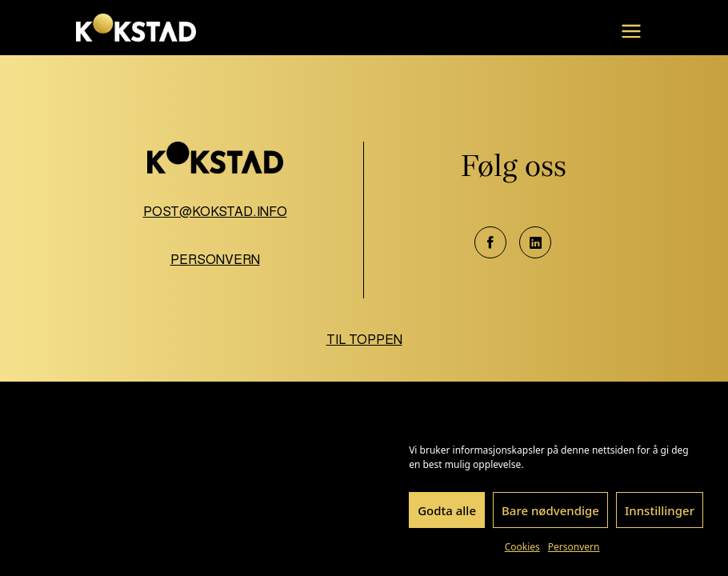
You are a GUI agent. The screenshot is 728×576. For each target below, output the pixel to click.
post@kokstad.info (215, 212)
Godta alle (447, 510)
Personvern (574, 547)
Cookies (522, 547)
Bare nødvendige (550, 510)
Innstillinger (660, 510)
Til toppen (364, 340)
